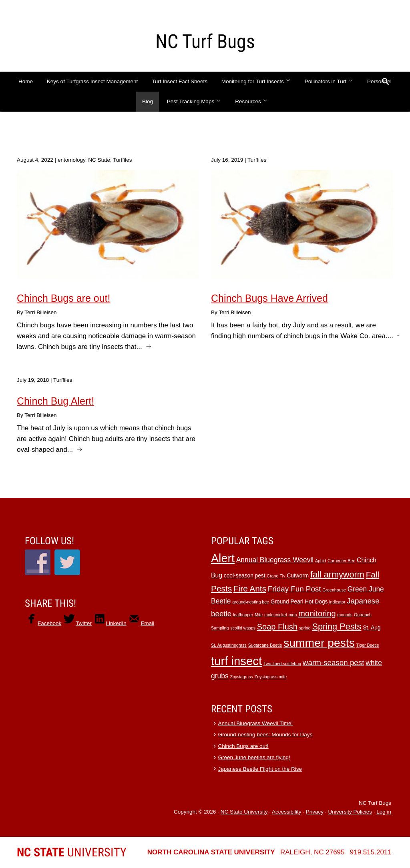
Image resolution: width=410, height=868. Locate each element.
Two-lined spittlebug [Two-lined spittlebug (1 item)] (282, 664)
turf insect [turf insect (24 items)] (236, 661)
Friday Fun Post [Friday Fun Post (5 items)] (294, 589)
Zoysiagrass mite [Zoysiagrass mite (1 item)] (271, 677)
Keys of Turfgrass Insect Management (92, 81)
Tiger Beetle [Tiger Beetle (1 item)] (368, 645)
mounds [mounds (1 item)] (345, 615)
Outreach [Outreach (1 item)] (363, 615)
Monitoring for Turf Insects (256, 81)
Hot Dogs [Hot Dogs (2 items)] (316, 602)
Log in (384, 812)
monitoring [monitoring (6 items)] (317, 613)
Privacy (315, 812)
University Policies (350, 812)
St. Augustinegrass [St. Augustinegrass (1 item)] (229, 645)
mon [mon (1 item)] (293, 615)
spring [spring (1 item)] (305, 628)
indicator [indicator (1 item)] (337, 602)
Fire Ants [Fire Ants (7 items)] (250, 588)
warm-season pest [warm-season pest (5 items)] (334, 663)
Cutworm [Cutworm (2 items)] (298, 576)
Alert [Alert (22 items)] (223, 558)
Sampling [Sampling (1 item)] (220, 628)
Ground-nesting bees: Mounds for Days (265, 735)
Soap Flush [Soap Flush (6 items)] (277, 627)
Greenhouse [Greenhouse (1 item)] (334, 590)
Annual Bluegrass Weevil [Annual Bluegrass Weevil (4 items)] (275, 560)
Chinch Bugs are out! (243, 746)
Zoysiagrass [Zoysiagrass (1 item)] (241, 677)
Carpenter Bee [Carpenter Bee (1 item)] (341, 561)
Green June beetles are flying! (254, 757)
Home (26, 81)
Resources (251, 101)
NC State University (244, 812)
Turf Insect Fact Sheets (180, 81)
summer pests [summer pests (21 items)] (319, 643)
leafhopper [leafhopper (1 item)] (243, 615)
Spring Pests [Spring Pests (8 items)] (337, 626)
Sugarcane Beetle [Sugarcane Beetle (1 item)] (265, 645)
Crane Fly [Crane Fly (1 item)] (276, 576)
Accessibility (287, 812)
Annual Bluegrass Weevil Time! (256, 723)
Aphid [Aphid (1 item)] (321, 561)
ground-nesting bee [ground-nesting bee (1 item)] (251, 602)
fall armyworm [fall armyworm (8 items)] (337, 574)
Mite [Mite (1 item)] (259, 615)
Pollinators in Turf (329, 81)
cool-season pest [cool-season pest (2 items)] (245, 576)
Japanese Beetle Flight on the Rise (260, 769)
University (72, 852)
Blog (148, 101)
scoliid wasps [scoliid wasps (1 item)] (243, 628)
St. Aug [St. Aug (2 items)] (372, 628)
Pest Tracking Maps (194, 101)
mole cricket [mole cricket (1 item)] (276, 615)
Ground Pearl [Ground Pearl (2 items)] (287, 602)
